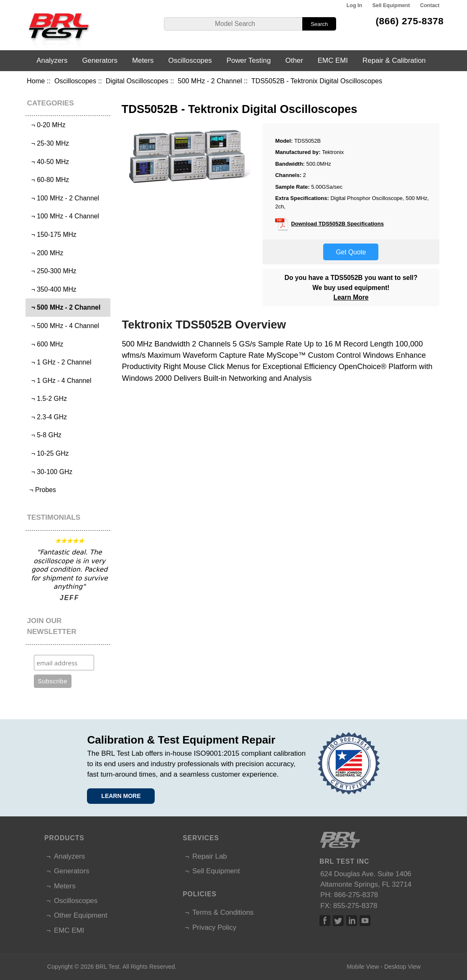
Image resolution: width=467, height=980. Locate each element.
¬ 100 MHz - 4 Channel (63, 216)
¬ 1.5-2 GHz (47, 399)
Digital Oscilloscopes (137, 81)
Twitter (338, 921)
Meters (143, 60)
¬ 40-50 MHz (48, 162)
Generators (100, 60)
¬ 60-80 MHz (48, 180)
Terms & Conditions (223, 912)
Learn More (351, 297)
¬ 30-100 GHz (50, 472)
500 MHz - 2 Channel (210, 81)
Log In (354, 5)
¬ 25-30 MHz (48, 143)
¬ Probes (42, 490)
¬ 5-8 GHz (45, 435)
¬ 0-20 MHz (46, 125)
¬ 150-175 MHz (52, 235)
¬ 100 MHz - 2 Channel (63, 198)
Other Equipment (81, 915)
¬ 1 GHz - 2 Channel (59, 362)
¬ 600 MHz (45, 344)
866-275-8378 (356, 895)
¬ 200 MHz (45, 253)
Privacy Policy (214, 927)
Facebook (325, 921)
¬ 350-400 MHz (52, 289)
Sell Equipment (391, 5)
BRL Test (107, 967)
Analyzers (52, 60)
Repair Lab (210, 856)
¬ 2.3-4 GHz (47, 417)
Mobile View (363, 967)
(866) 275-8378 (410, 21)
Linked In (352, 921)
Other (294, 60)
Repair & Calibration (394, 60)
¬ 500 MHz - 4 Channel (63, 326)
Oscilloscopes (75, 81)
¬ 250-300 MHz (52, 271)
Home (36, 81)
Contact (430, 5)
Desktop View (402, 967)
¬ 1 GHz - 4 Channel (59, 381)
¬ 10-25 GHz (48, 453)
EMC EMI (333, 60)
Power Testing (249, 60)
